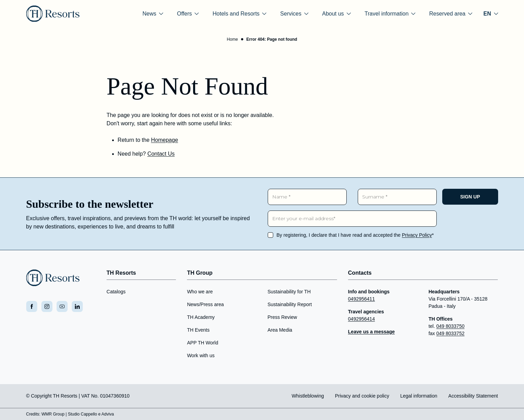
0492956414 (362, 319)
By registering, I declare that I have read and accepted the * (355, 235)
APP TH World (202, 343)
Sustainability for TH (289, 292)
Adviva (108, 414)
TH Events (198, 330)
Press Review (282, 317)
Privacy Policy (417, 235)
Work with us (201, 355)
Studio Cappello (83, 414)
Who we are (200, 292)
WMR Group (53, 414)
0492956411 (362, 299)
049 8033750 (451, 326)
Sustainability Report (289, 304)
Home (233, 39)
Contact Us (161, 154)
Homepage (165, 140)
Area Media (280, 330)
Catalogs (116, 292)
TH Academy (201, 317)
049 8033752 (451, 333)
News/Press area (205, 304)
